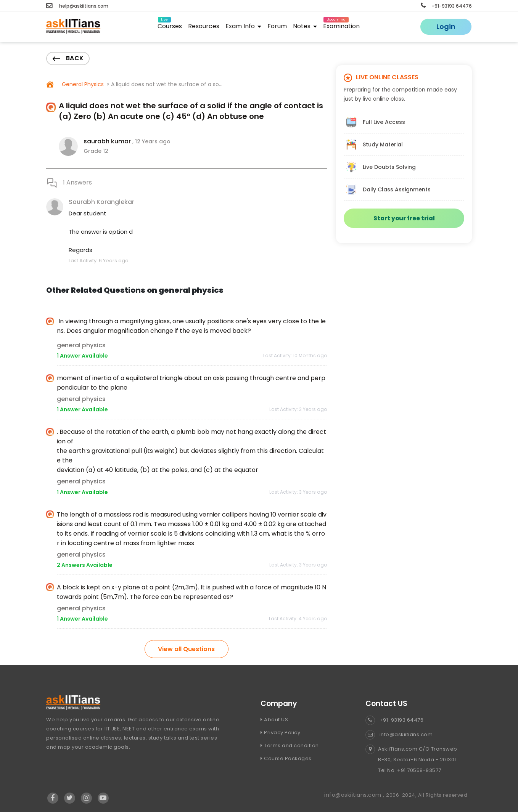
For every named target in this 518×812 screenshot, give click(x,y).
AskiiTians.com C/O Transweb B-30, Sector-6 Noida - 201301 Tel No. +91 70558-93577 (411, 760)
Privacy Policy (280, 733)
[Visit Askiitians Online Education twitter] (70, 798)
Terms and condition (290, 745)
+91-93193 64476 (446, 6)
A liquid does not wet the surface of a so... (167, 84)
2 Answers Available (85, 565)
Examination (341, 25)
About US (274, 720)
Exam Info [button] (243, 26)
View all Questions (186, 649)
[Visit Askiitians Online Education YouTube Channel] (103, 798)
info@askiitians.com (399, 734)
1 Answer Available (82, 356)
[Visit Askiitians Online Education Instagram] (87, 798)
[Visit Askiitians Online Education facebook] (53, 798)
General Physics (82, 84)
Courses (170, 25)
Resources (204, 26)
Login (446, 26)
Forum (277, 26)
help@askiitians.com (77, 6)
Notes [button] (305, 26)
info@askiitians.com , (355, 795)
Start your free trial (404, 218)
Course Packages (286, 758)
